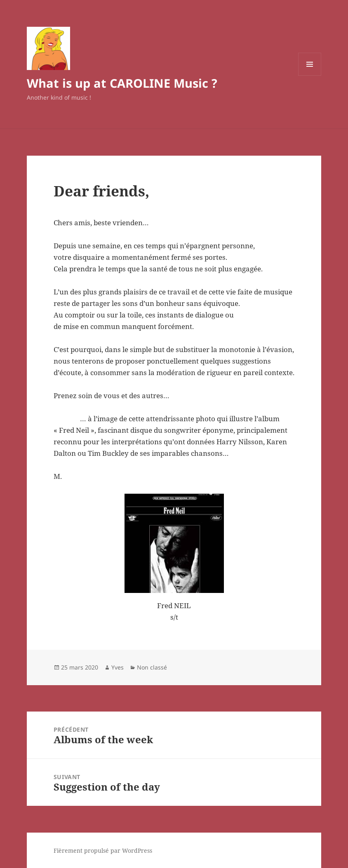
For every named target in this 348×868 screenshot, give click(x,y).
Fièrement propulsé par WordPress (103, 850)
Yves (118, 667)
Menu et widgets (310, 76)
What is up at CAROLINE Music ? (122, 83)
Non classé (152, 667)
